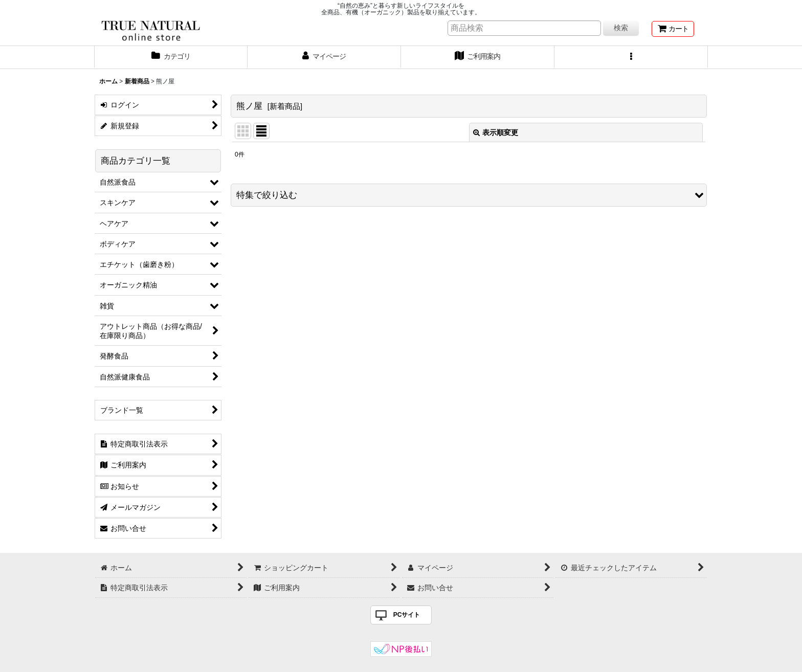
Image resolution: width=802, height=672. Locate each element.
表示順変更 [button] (496, 132)
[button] (631, 57)
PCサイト (407, 615)
